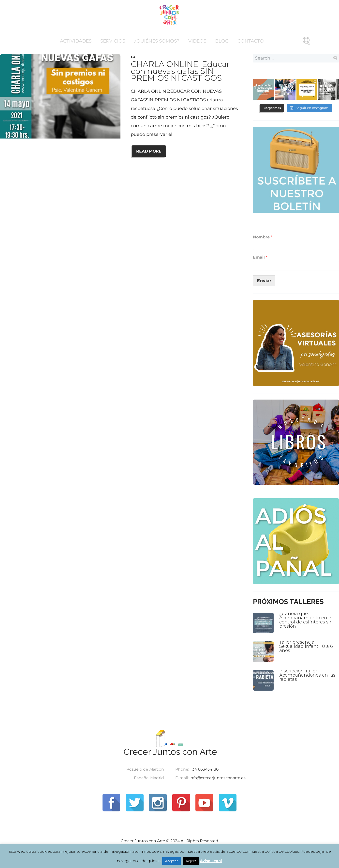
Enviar (264, 281)
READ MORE (149, 151)
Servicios (113, 41)
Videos (197, 41)
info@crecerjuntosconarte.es (218, 778)
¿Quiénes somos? (157, 41)
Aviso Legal (211, 861)
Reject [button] (191, 861)
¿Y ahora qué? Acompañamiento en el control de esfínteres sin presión (306, 620)
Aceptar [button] (171, 861)
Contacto (251, 41)
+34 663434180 (204, 769)
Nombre (263, 237)
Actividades (76, 41)
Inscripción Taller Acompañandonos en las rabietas (307, 675)
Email (260, 257)
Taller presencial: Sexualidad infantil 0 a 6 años (306, 646)
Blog (222, 41)
